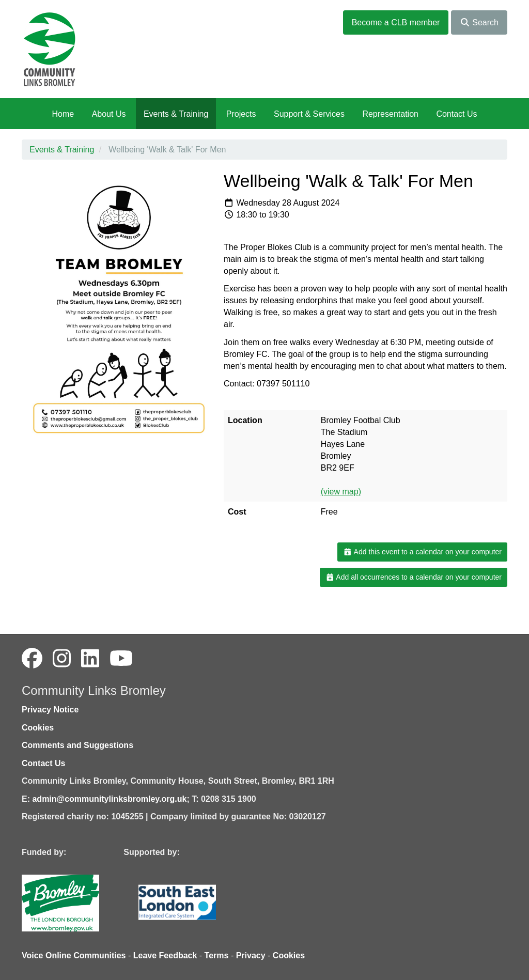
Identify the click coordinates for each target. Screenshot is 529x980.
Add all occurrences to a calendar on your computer (414, 577)
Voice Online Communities (74, 955)
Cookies (38, 728)
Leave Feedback (165, 955)
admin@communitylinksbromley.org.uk (109, 799)
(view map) (341, 492)
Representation (390, 114)
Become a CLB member (396, 22)
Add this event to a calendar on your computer (422, 552)
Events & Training (176, 114)
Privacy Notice (50, 710)
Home (63, 114)
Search (479, 22)
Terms (217, 955)
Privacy (251, 955)
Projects (241, 114)
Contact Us (456, 114)
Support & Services (309, 114)
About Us (109, 114)
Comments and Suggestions (77, 745)
